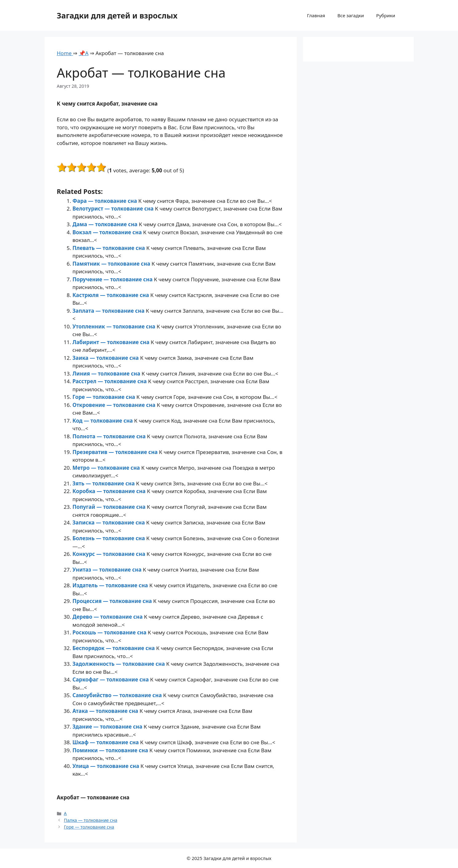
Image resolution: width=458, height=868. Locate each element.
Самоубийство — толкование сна (118, 695)
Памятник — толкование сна (112, 264)
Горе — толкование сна (105, 397)
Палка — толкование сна (91, 820)
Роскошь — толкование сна (110, 632)
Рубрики (386, 15)
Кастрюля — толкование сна (112, 295)
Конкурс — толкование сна (110, 554)
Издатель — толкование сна (111, 585)
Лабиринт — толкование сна (112, 342)
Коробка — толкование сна (110, 491)
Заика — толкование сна (106, 358)
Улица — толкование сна (107, 766)
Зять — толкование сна (104, 483)
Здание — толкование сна (108, 727)
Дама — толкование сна (106, 224)
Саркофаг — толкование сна (111, 679)
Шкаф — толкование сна (106, 742)
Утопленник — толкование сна (115, 326)
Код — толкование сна (104, 421)
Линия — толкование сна (107, 374)
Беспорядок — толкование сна (114, 648)
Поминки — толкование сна (111, 750)
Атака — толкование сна (106, 711)
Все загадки (351, 15)
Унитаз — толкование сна (108, 570)
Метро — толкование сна (107, 468)
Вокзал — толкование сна (108, 232)
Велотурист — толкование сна (114, 209)
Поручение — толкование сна (113, 279)
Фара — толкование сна (106, 201)
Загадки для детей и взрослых (117, 15)
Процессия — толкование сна (113, 601)
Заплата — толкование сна (109, 311)
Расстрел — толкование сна (110, 381)
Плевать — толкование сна (110, 248)
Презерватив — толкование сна (116, 452)
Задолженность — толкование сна (119, 664)
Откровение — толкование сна (115, 405)
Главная (316, 15)
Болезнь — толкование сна (110, 538)
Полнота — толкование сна (110, 436)
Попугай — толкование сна (110, 507)
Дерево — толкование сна (108, 617)
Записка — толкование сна (110, 522)
